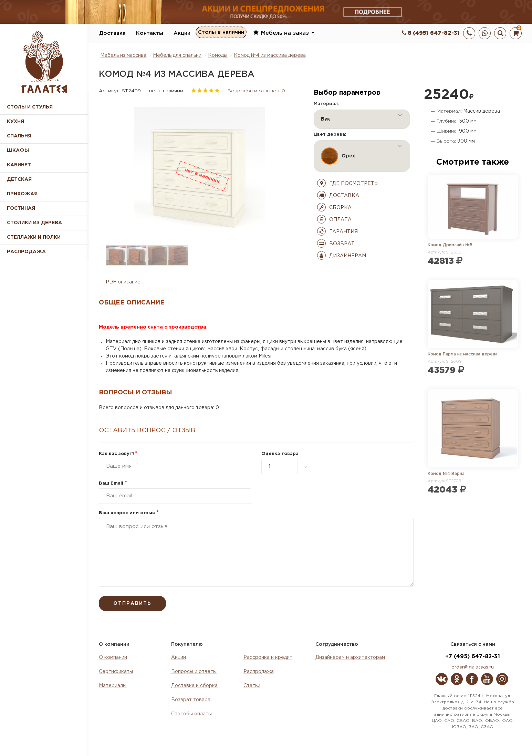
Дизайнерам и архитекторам (350, 657)
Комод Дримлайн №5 (450, 245)
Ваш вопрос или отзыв (129, 513)
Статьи (252, 686)
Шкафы (18, 151)
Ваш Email (113, 483)
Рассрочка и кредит (268, 657)
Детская (19, 179)
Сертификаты (116, 672)
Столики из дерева (34, 223)
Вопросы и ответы (194, 672)
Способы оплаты (191, 714)
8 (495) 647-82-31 (431, 33)
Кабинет (19, 165)
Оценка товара (280, 454)
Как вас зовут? (118, 454)
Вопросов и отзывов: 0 (256, 91)
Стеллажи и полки (34, 237)
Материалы (113, 686)
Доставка (112, 33)
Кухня (15, 122)
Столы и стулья (30, 107)
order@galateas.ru (473, 667)
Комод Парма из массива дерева (463, 354)
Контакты (150, 33)
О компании (113, 657)
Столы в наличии (221, 33)
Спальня (19, 136)
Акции (182, 33)
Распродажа (259, 672)
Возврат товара (191, 700)
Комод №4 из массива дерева (270, 55)
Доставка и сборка (194, 686)
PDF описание (123, 282)
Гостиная (21, 208)
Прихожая (22, 194)
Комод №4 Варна (446, 474)
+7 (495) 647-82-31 (473, 657)
